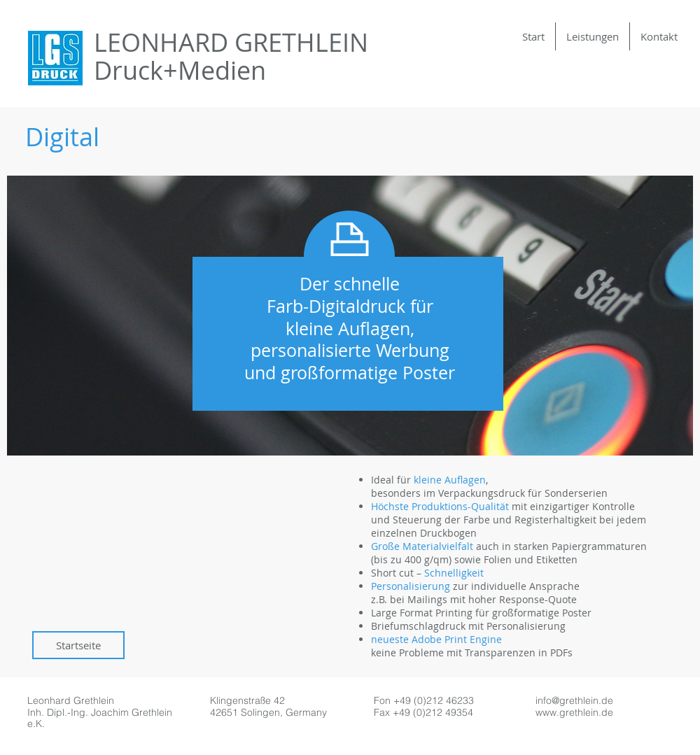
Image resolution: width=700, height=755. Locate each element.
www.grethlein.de (574, 712)
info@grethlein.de (574, 700)
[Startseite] (78, 645)
